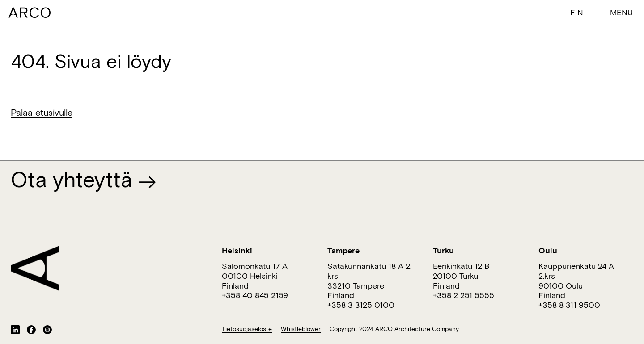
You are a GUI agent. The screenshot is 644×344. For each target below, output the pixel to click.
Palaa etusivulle (42, 112)
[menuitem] (579, 12)
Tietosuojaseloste (247, 329)
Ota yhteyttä (83, 179)
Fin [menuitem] (577, 12)
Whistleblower (301, 329)
